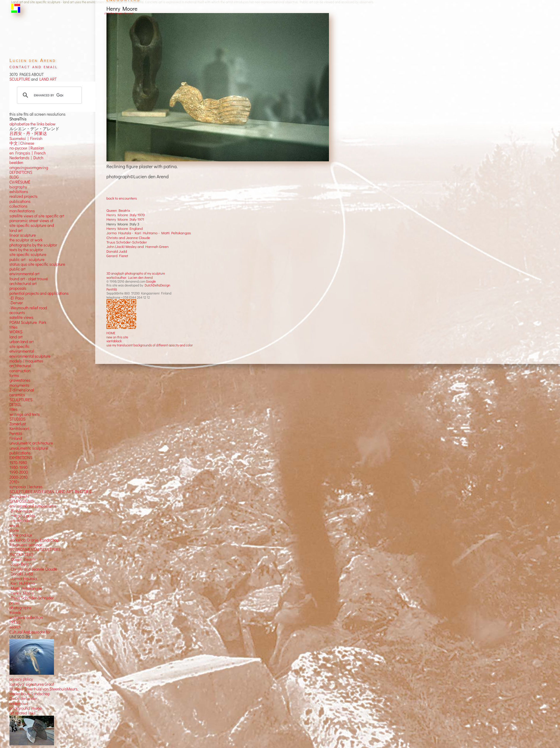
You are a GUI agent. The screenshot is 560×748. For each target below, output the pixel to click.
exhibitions (19, 192)
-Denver (16, 303)
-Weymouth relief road (28, 308)
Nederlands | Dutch (26, 158)
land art (16, 337)
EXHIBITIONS (21, 458)
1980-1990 (19, 467)
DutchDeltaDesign (157, 285)
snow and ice (21, 535)
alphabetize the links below (32, 124)
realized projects (24, 196)
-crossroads (20, 521)
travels (15, 612)
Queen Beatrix (118, 210)
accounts (17, 313)
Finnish (35, 139)
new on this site (117, 337)
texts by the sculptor (26, 250)
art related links (23, 713)
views (29, 317)
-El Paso (17, 298)
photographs (20, 608)
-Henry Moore (22, 593)
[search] (48, 95)
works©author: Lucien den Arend (130, 277)
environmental (22, 351)
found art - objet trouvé (29, 279)
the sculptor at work (26, 240)
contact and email (34, 66)
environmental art (24, 274)
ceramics (17, 395)
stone (14, 530)
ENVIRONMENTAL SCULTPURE (35, 550)
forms (14, 375)
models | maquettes (26, 361)
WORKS (16, 332)
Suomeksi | (19, 139)
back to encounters (122, 198)
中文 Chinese (22, 143)
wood (14, 526)
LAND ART (47, 79)
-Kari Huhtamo (22, 583)
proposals (18, 288)
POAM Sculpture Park (28, 322)
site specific (20, 346)
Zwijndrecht (19, 496)
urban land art (22, 342)
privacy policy (21, 679)
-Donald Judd (21, 574)
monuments (19, 385)
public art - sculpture (27, 260)
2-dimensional (22, 390)
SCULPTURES (21, 400)
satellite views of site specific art (37, 216)
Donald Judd (117, 251)
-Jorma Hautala (23, 579)
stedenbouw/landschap (30, 694)
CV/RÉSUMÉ (20, 182)
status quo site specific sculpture (37, 264)
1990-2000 (19, 472)
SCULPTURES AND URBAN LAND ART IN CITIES (50, 492)
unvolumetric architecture (31, 443)
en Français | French (28, 153)
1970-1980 (18, 463)
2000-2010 (19, 477)
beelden (16, 163)
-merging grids (22, 516)
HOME (111, 333)
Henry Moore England (125, 228)
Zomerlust (18, 424)
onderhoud (19, 704)
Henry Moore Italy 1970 (126, 215)
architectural (20, 366)
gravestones (20, 380)
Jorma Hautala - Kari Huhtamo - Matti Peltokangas (149, 233)
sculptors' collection (26, 618)
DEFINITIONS (21, 172)
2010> (15, 482)
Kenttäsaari (19, 429)
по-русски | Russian (27, 148)
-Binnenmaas (21, 511)
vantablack (114, 341)
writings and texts (25, 414)
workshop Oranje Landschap (34, 540)
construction (20, 371)
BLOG (14, 177)
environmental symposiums (33, 506)
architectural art (23, 284)
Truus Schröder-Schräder (127, 242)
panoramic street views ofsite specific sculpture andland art (32, 226)
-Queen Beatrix (23, 559)
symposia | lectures (26, 487)
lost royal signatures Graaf (32, 684)
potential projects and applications (39, 293)
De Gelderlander (23, 698)
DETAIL (15, 405)
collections (19, 206)
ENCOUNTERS (22, 555)
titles (13, 327)
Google (151, 281)
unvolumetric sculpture (29, 448)
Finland (16, 438)
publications (20, 201)
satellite (16, 317)
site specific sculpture (28, 254)
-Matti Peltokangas (26, 588)
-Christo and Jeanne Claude (33, 569)
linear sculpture (23, 235)
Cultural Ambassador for (30, 632)
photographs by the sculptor (33, 245)
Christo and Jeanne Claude (128, 238)
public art (17, 269)
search (15, 627)
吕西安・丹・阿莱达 (28, 133)
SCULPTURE (20, 79)
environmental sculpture (30, 356)
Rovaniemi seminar (26, 545)
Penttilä (112, 289)
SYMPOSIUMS (22, 501)
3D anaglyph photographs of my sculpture (136, 273)
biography (18, 187)
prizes (15, 603)
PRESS (15, 622)
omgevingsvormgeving (29, 168)
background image (26, 708)
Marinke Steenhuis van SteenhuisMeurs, (44, 689)
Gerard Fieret (117, 256)
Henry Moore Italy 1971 (125, 219)
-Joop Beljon (20, 564)
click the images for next (118, 13)
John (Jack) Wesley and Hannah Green (138, 246)
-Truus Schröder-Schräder (32, 598)
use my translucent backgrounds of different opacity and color (150, 345)
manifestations (22, 211)
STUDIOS (18, 419)
